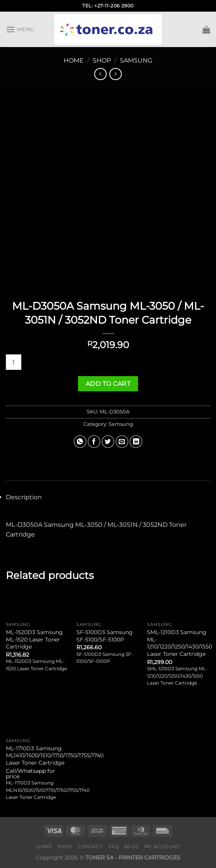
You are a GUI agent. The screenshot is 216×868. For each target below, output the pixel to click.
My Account (162, 846)
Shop (102, 60)
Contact (90, 846)
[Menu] (20, 29)
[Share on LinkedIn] (136, 442)
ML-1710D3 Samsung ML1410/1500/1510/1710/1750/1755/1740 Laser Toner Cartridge (55, 756)
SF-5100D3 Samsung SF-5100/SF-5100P (105, 636)
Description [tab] (24, 497)
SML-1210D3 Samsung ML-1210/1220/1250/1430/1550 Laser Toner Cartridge (180, 643)
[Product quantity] (14, 362)
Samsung (136, 60)
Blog (132, 846)
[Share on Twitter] (108, 442)
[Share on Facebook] (94, 442)
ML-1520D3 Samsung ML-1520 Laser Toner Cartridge (34, 639)
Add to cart (108, 384)
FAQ (114, 846)
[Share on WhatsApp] (80, 442)
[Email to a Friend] (122, 442)
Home (74, 60)
